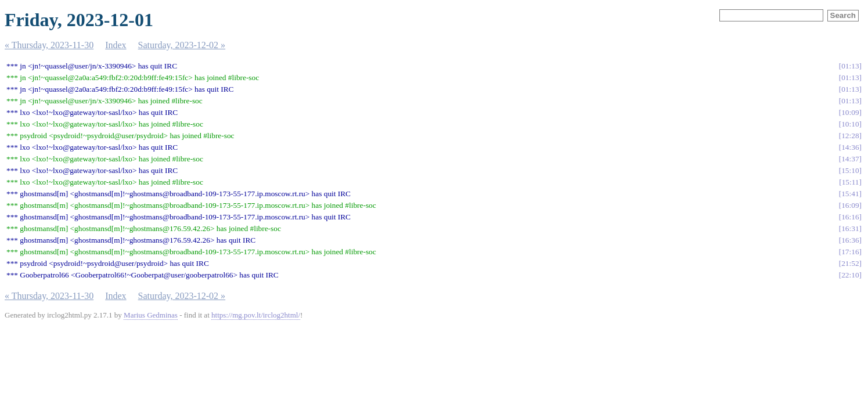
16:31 (850, 228)
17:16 (850, 252)
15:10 (850, 170)
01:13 (850, 66)
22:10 (850, 275)
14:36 (850, 147)
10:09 (850, 112)
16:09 (850, 205)
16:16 (850, 217)
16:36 (850, 240)
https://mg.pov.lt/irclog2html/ (256, 315)
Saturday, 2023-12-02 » (182, 45)
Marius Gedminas (151, 315)
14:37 (850, 159)
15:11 (851, 182)
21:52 (850, 263)
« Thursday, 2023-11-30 (49, 45)
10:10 (850, 124)
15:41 (850, 194)
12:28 (850, 136)
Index (116, 45)
